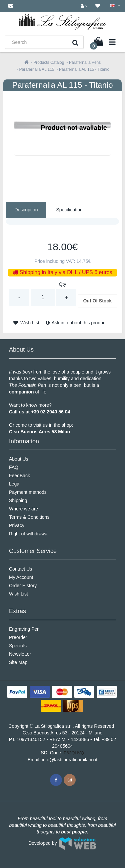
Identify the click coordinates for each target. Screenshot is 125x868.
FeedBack (19, 476)
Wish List (26, 323)
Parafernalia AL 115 (37, 69)
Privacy (17, 525)
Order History (23, 586)
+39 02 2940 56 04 (50, 412)
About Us (19, 459)
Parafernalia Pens (85, 62)
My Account (21, 577)
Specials (18, 646)
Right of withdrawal (29, 534)
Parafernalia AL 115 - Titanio (84, 69)
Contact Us (20, 569)
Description (26, 210)
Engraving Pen (24, 629)
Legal (15, 484)
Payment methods (28, 492)
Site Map (18, 662)
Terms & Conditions (29, 517)
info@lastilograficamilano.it (70, 760)
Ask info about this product (76, 323)
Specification (69, 210)
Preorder (18, 637)
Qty (63, 284)
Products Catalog (49, 62)
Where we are (23, 509)
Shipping (18, 500)
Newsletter (20, 654)
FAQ (14, 467)
